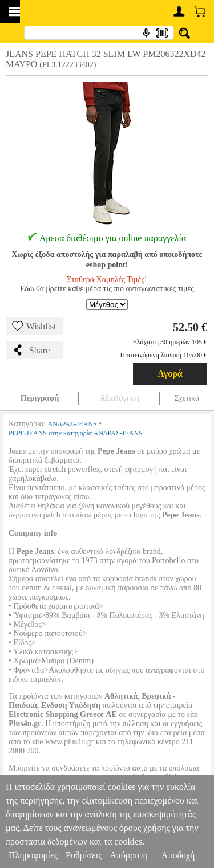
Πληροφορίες (33, 855)
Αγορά (170, 374)
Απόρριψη (128, 855)
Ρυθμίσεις (84, 855)
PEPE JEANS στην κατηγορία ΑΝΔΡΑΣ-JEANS (76, 433)
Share (31, 350)
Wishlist (34, 326)
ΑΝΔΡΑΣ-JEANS (72, 424)
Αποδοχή (178, 855)
